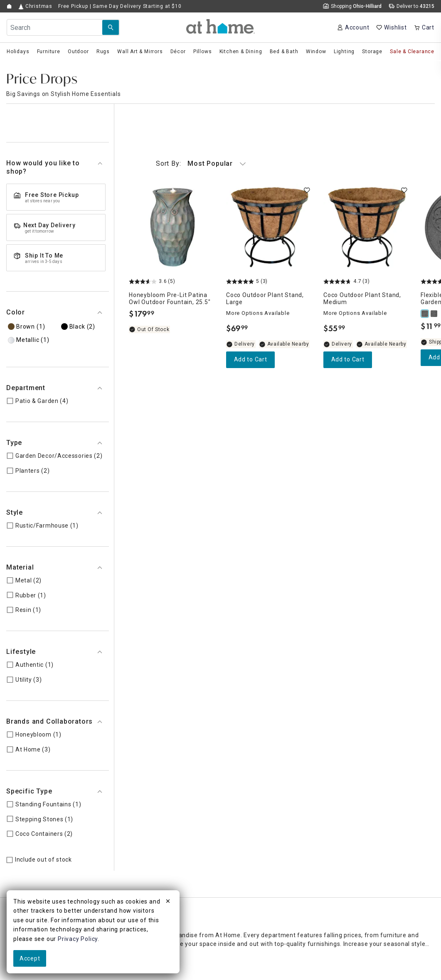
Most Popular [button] (201, 164)
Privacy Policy (78, 939)
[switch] (307, 190)
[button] (220, 26)
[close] (168, 902)
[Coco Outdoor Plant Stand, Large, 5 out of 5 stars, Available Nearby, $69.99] (270, 227)
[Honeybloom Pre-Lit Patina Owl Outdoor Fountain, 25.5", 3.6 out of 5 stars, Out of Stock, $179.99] (172, 227)
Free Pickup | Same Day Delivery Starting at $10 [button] (120, 6)
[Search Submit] (111, 27)
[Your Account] (353, 27)
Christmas (35, 6)
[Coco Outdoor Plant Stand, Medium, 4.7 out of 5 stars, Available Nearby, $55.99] (367, 227)
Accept (30, 958)
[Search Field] (63, 27)
